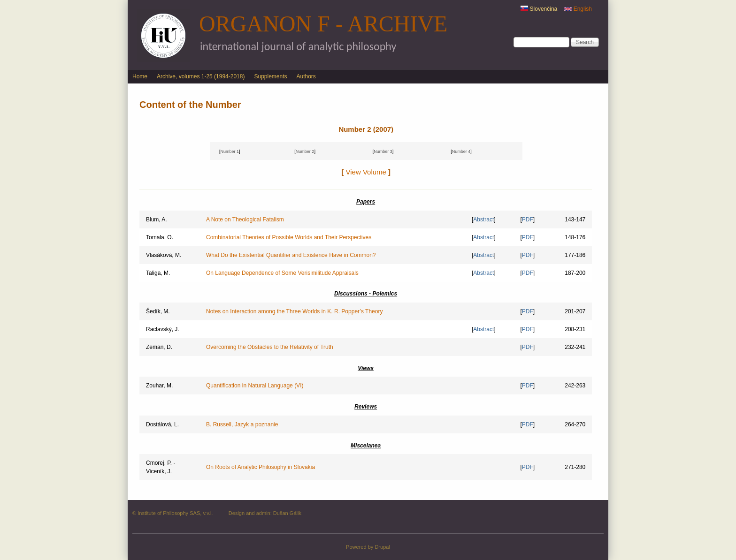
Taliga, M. (158, 273)
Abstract (483, 219)
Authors (306, 76)
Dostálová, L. (162, 424)
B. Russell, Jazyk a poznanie (242, 424)
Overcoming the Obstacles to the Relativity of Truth (270, 347)
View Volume (366, 172)
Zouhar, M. (159, 386)
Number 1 (230, 151)
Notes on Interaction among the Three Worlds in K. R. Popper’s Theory (294, 311)
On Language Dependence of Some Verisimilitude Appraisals (282, 273)
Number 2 (305, 151)
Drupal (382, 547)
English (578, 9)
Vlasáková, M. (164, 255)
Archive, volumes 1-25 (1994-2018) (201, 76)
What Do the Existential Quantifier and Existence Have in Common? (291, 255)
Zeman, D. (159, 347)
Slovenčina (539, 9)
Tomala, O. (160, 237)
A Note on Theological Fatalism (245, 219)
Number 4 (461, 151)
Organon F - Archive (323, 24)
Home (140, 76)
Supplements (270, 76)
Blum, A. (157, 219)
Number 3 (383, 151)
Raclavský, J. (163, 329)
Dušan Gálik (287, 513)
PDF (528, 219)
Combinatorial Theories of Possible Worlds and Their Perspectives (289, 237)
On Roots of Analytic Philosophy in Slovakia (261, 467)
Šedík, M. (158, 311)
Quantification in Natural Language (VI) (255, 386)
